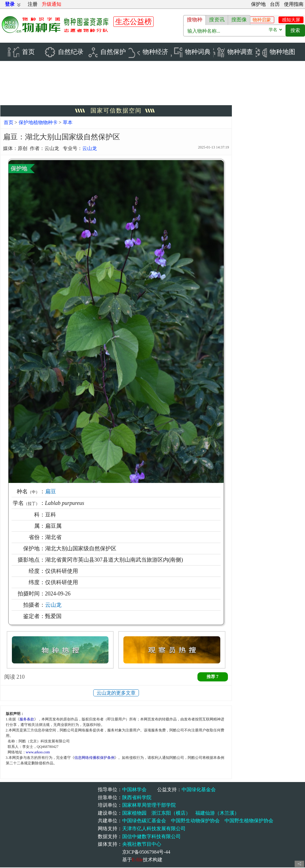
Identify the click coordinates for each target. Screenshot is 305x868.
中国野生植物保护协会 (249, 821)
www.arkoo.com (38, 752)
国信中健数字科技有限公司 (151, 837)
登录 (10, 4)
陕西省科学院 (137, 798)
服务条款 (27, 720)
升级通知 (51, 4)
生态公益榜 (133, 22)
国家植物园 (134, 813)
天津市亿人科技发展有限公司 (154, 829)
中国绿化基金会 (199, 790)
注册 (33, 4)
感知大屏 (291, 20)
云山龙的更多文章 (116, 693)
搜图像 (239, 20)
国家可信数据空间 (116, 111)
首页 (9, 123)
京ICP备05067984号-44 (146, 852)
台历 (275, 4)
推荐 (213, 677)
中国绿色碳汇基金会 (144, 821)
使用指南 (294, 4)
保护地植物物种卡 (39, 123)
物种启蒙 (262, 20)
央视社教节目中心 (142, 845)
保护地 (258, 4)
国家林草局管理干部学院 (149, 806)
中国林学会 (134, 790)
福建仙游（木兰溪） (217, 813)
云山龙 (90, 149)
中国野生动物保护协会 (195, 821)
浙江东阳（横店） (171, 813)
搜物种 (195, 20)
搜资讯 (217, 20)
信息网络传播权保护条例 (94, 758)
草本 (68, 123)
